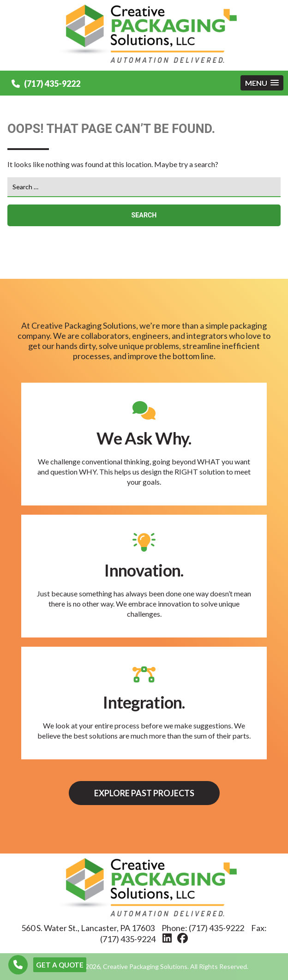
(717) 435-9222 (46, 84)
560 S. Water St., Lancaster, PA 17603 (88, 928)
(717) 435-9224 (128, 939)
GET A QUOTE (60, 965)
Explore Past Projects (144, 793)
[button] (262, 83)
